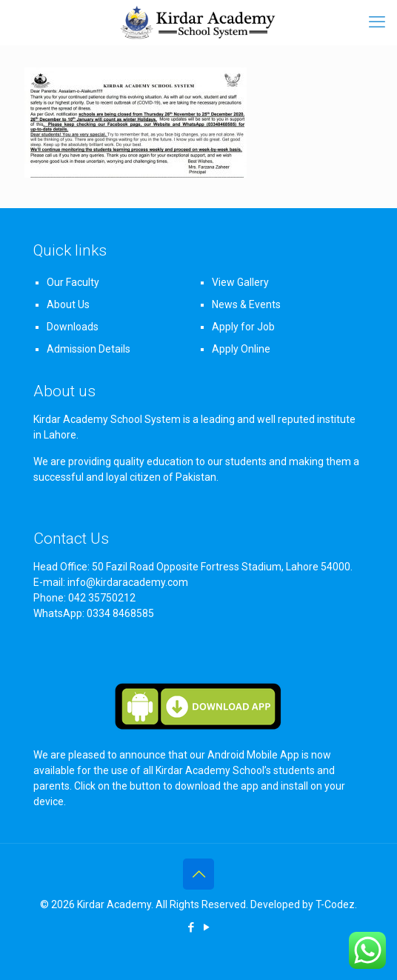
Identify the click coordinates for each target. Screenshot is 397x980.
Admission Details (89, 349)
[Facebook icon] (191, 927)
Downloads (73, 327)
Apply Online (241, 349)
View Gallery (240, 282)
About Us (68, 304)
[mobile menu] (377, 22)
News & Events (246, 304)
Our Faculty (73, 282)
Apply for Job (243, 327)
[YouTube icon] (206, 927)
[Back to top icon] (198, 874)
